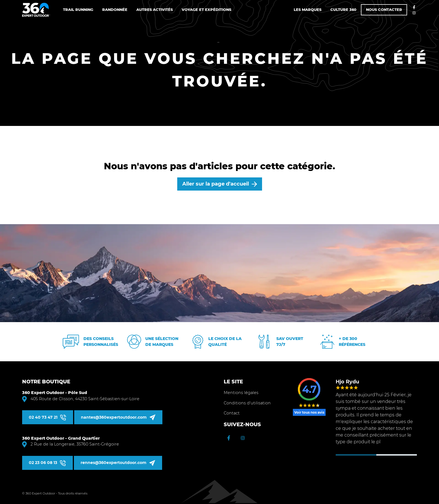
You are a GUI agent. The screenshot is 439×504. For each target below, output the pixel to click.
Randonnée (115, 10)
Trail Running (78, 10)
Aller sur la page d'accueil (216, 184)
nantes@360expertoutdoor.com (114, 417)
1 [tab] (346, 455)
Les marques (308, 10)
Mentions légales (241, 393)
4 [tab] (407, 455)
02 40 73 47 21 (43, 417)
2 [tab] (366, 455)
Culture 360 (343, 10)
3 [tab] (387, 455)
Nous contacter (384, 10)
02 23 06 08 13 (43, 463)
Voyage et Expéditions (206, 10)
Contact (232, 413)
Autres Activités (155, 10)
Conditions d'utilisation (247, 403)
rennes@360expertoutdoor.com (114, 463)
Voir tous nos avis (309, 412)
